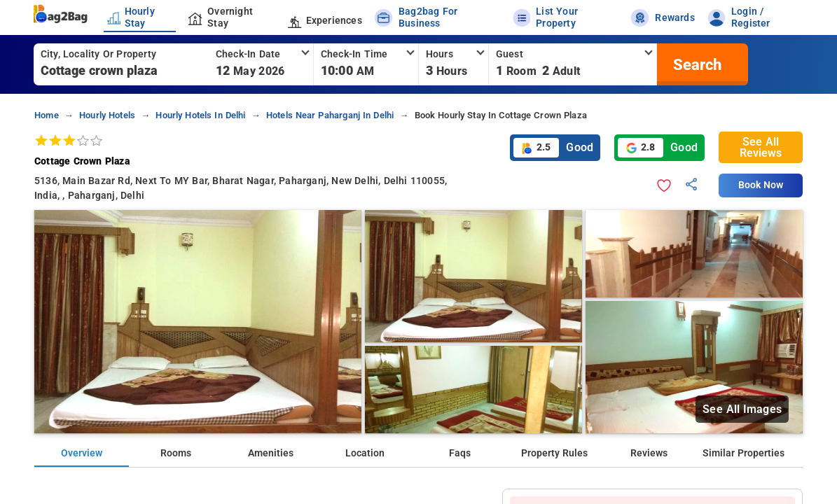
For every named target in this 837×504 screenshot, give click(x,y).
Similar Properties (743, 453)
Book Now (761, 185)
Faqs (460, 453)
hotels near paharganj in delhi (330, 115)
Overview (82, 453)
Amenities (271, 453)
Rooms (176, 453)
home (47, 115)
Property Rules (554, 453)
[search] (696, 64)
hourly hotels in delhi (200, 115)
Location (365, 453)
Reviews (649, 453)
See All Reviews (761, 147)
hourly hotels (107, 115)
